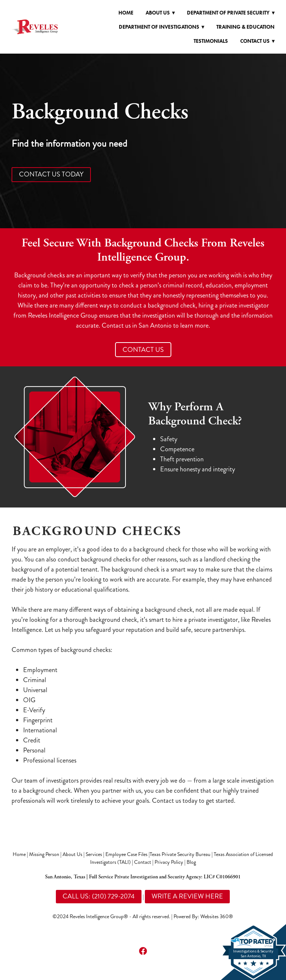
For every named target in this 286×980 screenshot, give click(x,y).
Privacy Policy (169, 862)
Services (94, 854)
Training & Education (245, 27)
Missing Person (44, 854)
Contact (143, 862)
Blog (191, 862)
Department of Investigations (161, 27)
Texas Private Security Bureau (180, 854)
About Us (72, 854)
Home (126, 13)
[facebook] (143, 951)
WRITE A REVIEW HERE (187, 896)
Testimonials (211, 41)
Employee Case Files (126, 854)
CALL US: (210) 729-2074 (99, 896)
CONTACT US (143, 350)
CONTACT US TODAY (51, 174)
